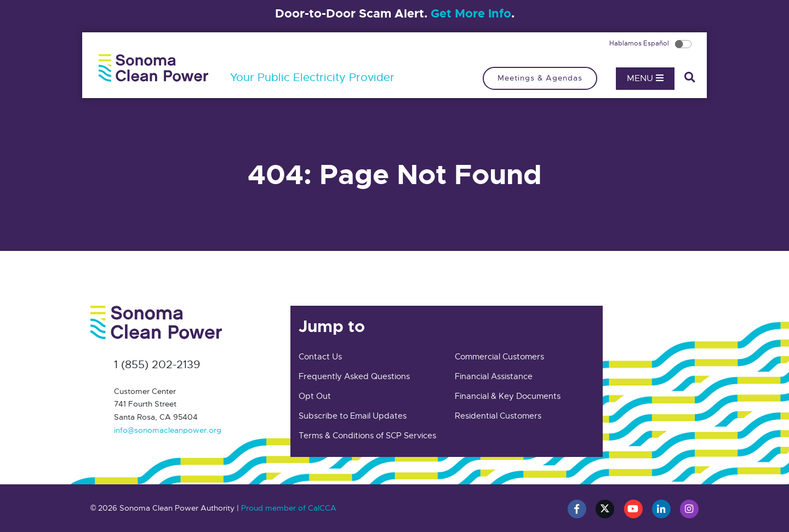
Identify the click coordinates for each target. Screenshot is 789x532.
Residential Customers (498, 416)
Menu (645, 78)
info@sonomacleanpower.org (168, 430)
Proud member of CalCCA (289, 508)
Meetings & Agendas (540, 78)
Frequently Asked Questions (354, 376)
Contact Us (320, 357)
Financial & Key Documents (508, 396)
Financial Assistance (494, 376)
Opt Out (315, 396)
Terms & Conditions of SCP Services (367, 436)
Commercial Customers (499, 357)
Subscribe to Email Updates (353, 416)
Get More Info (471, 13)
